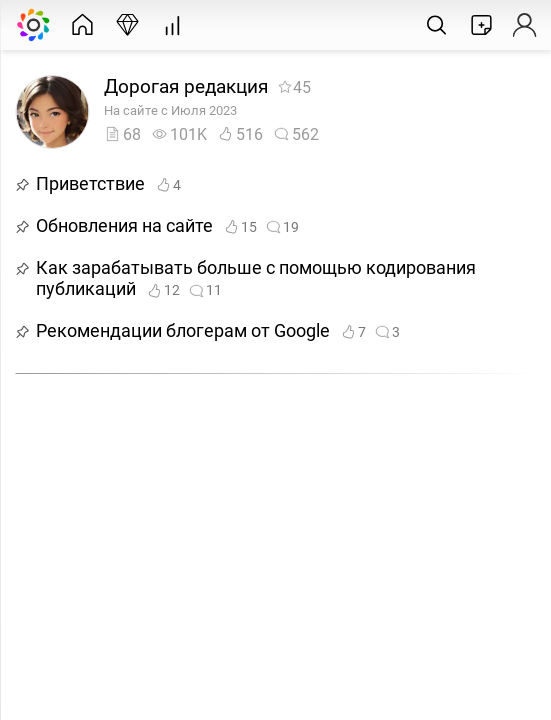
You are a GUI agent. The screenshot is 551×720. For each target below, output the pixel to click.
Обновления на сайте (124, 226)
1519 (261, 227)
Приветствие (90, 184)
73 (370, 332)
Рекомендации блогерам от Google (183, 331)
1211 (184, 290)
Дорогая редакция (186, 86)
